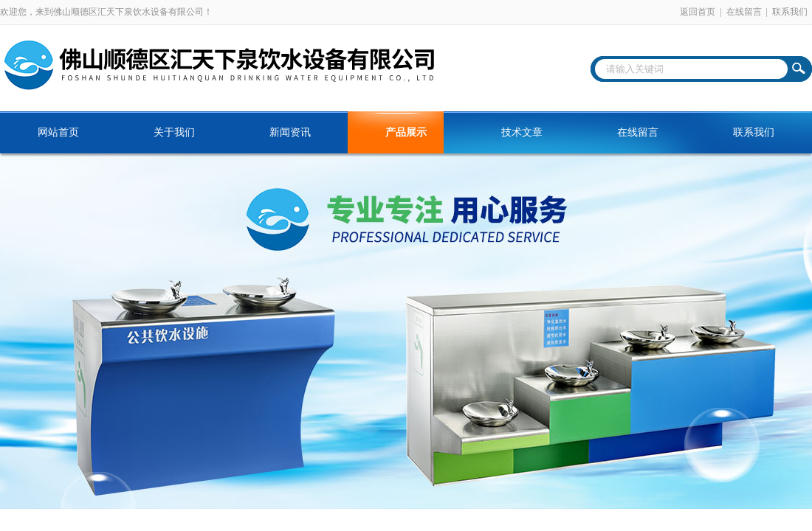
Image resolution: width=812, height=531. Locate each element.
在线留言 (744, 12)
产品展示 (406, 132)
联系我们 (790, 12)
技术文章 (522, 132)
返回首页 (698, 12)
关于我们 (174, 132)
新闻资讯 (290, 132)
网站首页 (58, 132)
